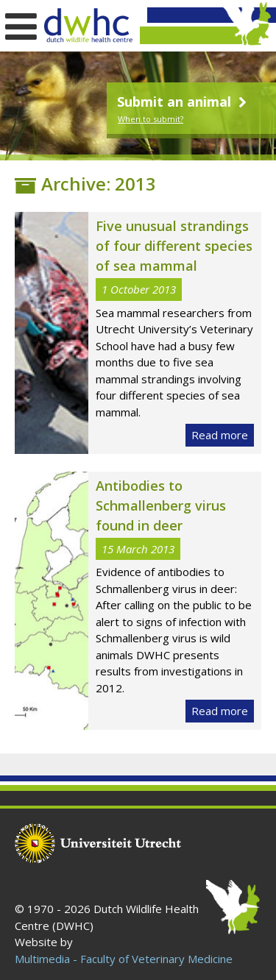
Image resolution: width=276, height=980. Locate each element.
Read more (220, 435)
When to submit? (151, 119)
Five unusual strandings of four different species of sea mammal (174, 246)
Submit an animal (184, 102)
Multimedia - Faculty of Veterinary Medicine (124, 959)
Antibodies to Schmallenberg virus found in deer (161, 505)
